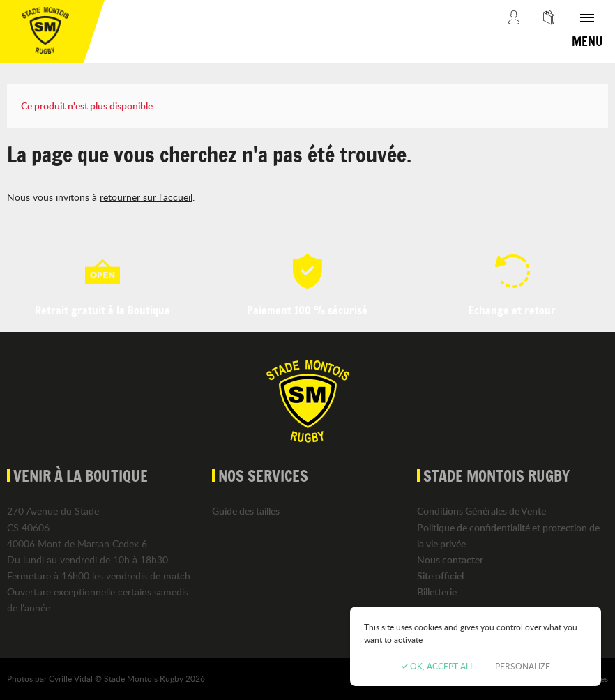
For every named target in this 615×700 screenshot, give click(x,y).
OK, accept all (438, 666)
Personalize (523, 666)
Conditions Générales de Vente (481, 511)
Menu (587, 41)
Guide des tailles (246, 511)
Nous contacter (450, 560)
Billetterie (437, 592)
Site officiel (440, 576)
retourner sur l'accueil (146, 197)
